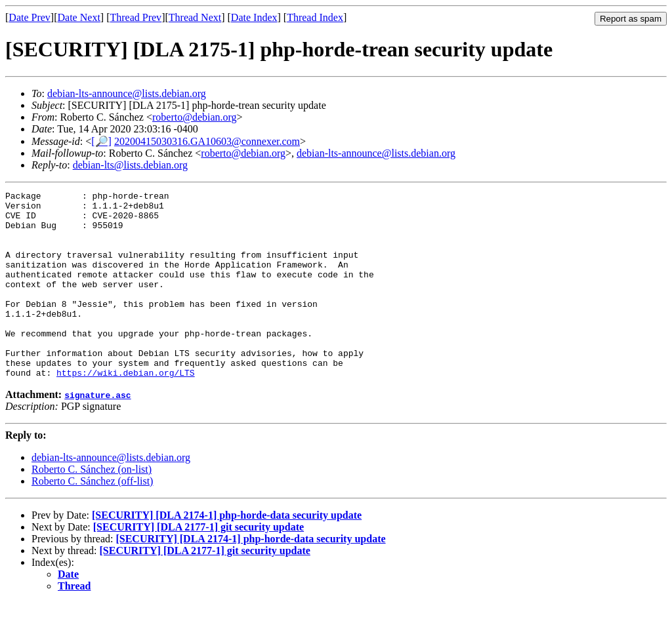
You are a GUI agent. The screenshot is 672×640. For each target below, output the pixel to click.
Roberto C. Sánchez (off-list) (92, 518)
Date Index (254, 17)
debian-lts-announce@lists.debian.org (127, 93)
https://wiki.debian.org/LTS (126, 410)
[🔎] (101, 141)
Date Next (79, 17)
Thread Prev (136, 17)
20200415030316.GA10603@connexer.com (207, 141)
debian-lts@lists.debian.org (130, 165)
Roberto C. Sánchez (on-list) (92, 507)
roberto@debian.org (195, 117)
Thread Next (195, 17)
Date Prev (30, 17)
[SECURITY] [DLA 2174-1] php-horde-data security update (227, 552)
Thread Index (315, 17)
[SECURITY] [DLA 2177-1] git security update (199, 564)
